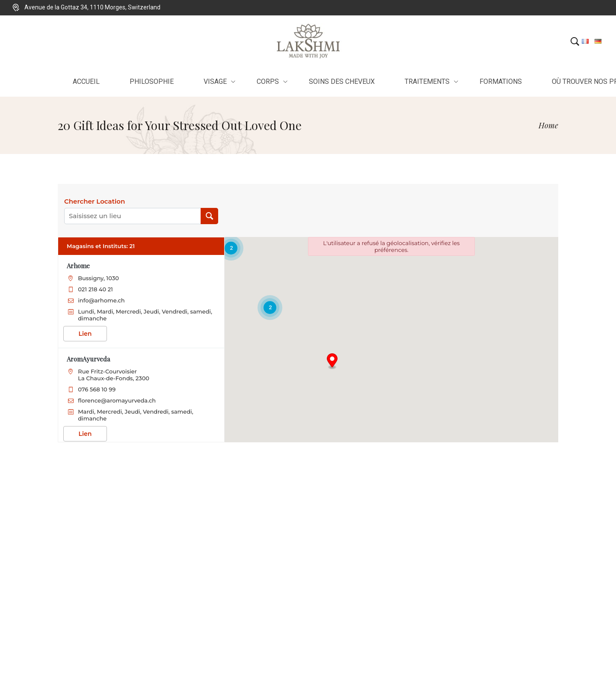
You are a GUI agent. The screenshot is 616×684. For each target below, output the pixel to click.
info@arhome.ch (101, 300)
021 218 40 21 (95, 289)
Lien (85, 334)
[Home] (548, 125)
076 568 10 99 (97, 389)
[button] (332, 361)
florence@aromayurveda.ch (117, 400)
